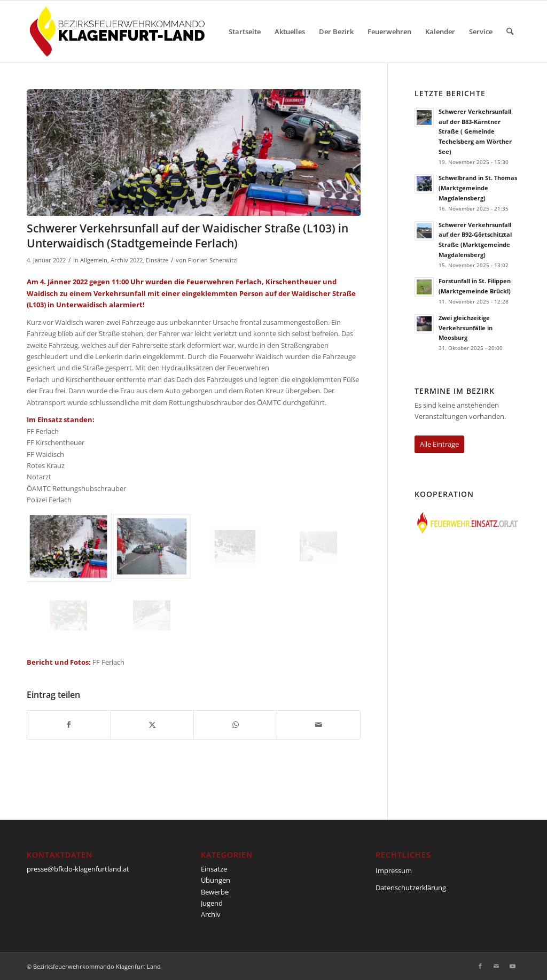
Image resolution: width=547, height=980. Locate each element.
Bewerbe (215, 892)
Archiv (211, 914)
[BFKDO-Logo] (119, 32)
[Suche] (510, 32)
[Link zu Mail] (496, 966)
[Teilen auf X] (153, 725)
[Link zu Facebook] (480, 966)
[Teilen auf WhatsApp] (235, 725)
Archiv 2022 (127, 260)
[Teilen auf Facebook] (69, 725)
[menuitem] (245, 32)
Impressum (394, 870)
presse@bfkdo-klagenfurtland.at (78, 869)
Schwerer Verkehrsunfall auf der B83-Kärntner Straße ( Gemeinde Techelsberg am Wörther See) (475, 131)
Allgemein (94, 260)
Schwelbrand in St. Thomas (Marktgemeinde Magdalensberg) (478, 188)
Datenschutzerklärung (411, 888)
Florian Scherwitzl (213, 260)
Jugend (212, 903)
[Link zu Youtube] (512, 966)
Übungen (216, 880)
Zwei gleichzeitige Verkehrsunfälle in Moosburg (466, 328)
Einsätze (157, 260)
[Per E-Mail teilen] (319, 725)
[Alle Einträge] (439, 444)
